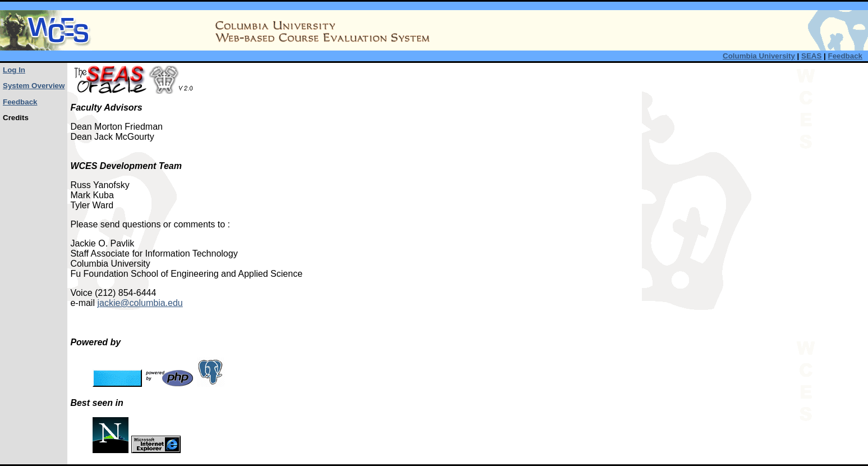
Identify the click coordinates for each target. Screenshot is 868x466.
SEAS (811, 56)
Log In (14, 70)
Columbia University (759, 56)
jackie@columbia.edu (140, 303)
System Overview (34, 86)
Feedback (846, 56)
